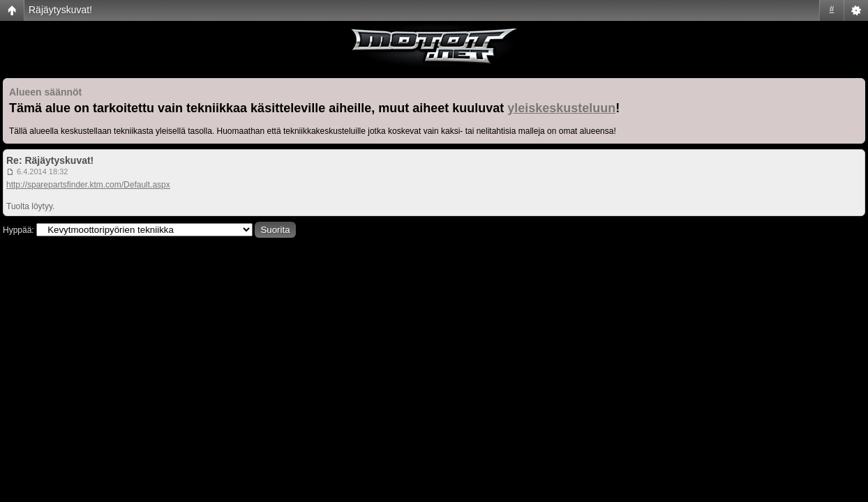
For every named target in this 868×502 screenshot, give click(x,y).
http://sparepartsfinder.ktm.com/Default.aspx (88, 185)
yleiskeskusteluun (561, 108)
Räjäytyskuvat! (60, 10)
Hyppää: (18, 230)
